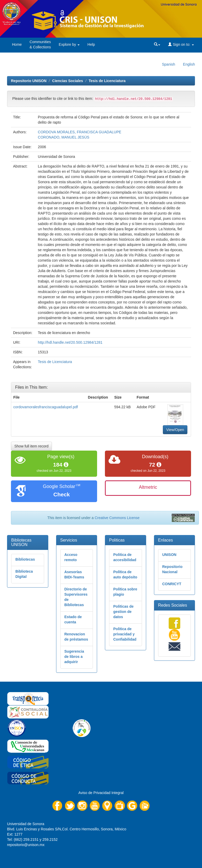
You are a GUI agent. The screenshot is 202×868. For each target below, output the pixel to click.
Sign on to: (181, 44)
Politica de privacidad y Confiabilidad (125, 634)
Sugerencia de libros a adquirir (74, 657)
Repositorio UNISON (29, 81)
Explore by (69, 44)
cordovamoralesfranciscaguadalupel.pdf (46, 407)
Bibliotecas (25, 559)
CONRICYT (172, 584)
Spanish (168, 64)
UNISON (169, 555)
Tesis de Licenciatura (107, 81)
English (189, 64)
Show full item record (31, 446)
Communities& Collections (40, 44)
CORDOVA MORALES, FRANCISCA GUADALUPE (79, 132)
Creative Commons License (117, 518)
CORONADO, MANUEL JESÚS (64, 137)
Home (17, 44)
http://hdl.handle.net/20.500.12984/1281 (70, 342)
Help (91, 44)
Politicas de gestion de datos (123, 612)
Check (61, 494)
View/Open (175, 430)
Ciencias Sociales (68, 81)
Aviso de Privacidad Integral (101, 793)
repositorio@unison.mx (26, 845)
